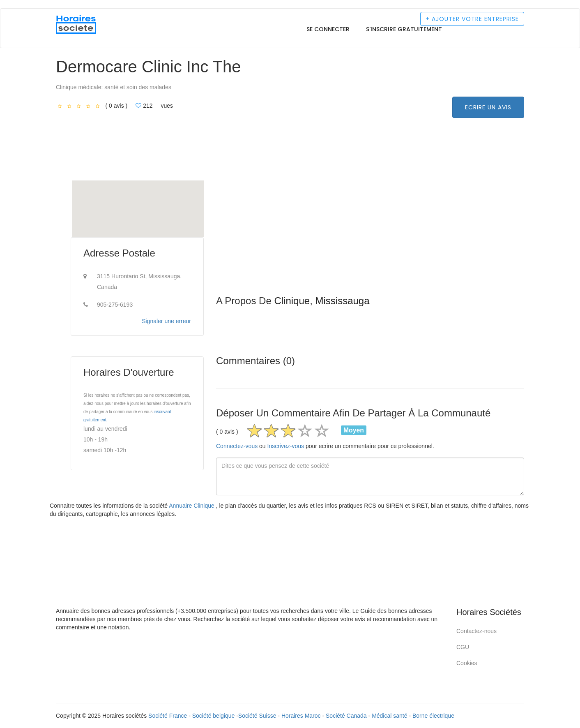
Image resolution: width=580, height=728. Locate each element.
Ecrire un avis (488, 107)
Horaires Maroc (301, 716)
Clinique (292, 301)
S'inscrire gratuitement (404, 29)
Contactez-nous (476, 631)
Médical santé (389, 716)
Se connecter (328, 29)
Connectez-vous (237, 446)
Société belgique (214, 716)
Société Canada (346, 716)
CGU (463, 647)
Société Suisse (257, 716)
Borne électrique (433, 716)
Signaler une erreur (166, 321)
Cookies (467, 663)
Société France (168, 716)
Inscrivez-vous (286, 446)
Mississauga (342, 301)
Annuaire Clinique (192, 506)
